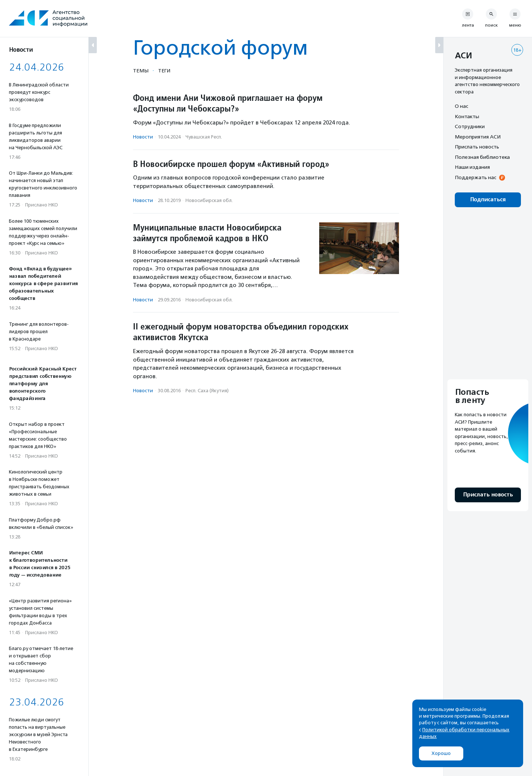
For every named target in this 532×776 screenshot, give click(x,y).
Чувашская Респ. (204, 137)
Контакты (467, 116)
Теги (164, 71)
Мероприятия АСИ (478, 137)
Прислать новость (477, 147)
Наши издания (472, 167)
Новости (143, 137)
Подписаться (488, 200)
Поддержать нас (475, 177)
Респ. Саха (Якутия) (207, 391)
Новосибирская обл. (209, 200)
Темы (141, 71)
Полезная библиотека (482, 157)
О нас (461, 106)
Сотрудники (470, 126)
